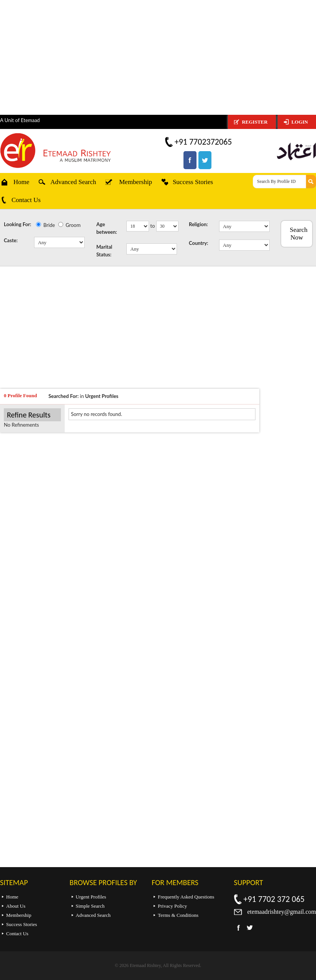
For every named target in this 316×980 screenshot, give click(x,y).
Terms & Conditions (178, 915)
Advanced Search (73, 182)
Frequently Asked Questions (186, 897)
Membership (136, 182)
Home (21, 182)
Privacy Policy (172, 906)
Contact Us (26, 200)
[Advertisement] (158, 57)
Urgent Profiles (91, 897)
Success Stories (193, 182)
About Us (16, 906)
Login (300, 122)
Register (255, 122)
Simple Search (90, 906)
